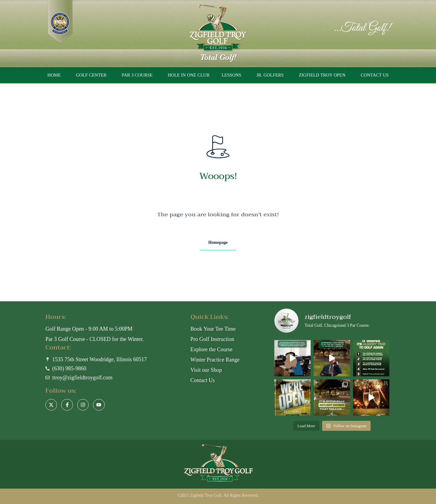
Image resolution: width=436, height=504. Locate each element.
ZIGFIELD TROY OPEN (322, 75)
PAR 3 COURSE (137, 75)
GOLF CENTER (91, 75)
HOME (54, 75)
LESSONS (231, 75)
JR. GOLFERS (270, 75)
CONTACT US (375, 75)
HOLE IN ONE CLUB (189, 75)
